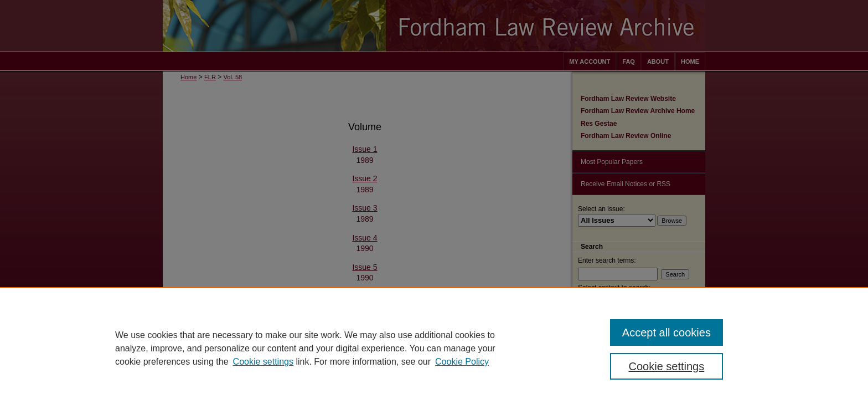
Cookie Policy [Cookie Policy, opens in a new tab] (462, 362)
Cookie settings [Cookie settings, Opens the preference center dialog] (667, 366)
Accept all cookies (666, 333)
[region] (434, 348)
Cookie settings (263, 362)
